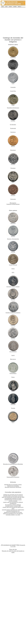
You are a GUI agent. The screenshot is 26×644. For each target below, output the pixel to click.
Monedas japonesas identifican (13, 487)
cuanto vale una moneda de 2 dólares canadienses (13, 503)
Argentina (13, 52)
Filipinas (13, 320)
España (15, 7)
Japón (13, 355)
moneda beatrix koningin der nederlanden (13, 510)
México (19, 7)
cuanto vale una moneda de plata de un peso (13, 508)
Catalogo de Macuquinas (13, 204)
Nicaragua (13, 150)
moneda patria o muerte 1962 (13, 506)
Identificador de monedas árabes (13, 485)
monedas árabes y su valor (13, 515)
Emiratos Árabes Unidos (13, 287)
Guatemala (13, 128)
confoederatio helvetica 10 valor (13, 498)
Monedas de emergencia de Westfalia (13, 459)
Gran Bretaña (13, 346)
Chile (13, 78)
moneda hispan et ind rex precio (13, 500)
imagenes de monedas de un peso (13, 512)
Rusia (13, 377)
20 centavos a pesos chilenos (13, 505)
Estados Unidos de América (13, 307)
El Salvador (13, 125)
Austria (13, 231)
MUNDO (10, 7)
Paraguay (13, 168)
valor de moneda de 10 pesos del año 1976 (13, 497)
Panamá (13, 159)
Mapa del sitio (13, 549)
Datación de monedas (13, 486)
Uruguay (13, 190)
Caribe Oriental (13, 265)
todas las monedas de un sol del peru (13, 514)
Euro (13, 417)
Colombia (13, 87)
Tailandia (13, 399)
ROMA (3, 7)
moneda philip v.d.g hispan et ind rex (13, 496)
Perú (13, 177)
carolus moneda (13, 501)
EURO (6, 7)
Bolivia (13, 65)
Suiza (13, 386)
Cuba (13, 100)
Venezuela (13, 199)
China (13, 269)
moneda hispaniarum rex (13, 511)
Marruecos (13, 359)
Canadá (13, 247)
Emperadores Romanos (13, 472)
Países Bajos (13, 368)
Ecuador (13, 116)
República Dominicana (13, 108)
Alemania (13, 218)
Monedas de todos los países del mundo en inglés (13, 552)
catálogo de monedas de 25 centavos (13, 495)
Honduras (13, 132)
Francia (13, 333)
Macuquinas (13, 203)
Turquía (13, 408)
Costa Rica (13, 91)
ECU (13, 272)
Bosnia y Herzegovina (13, 239)
